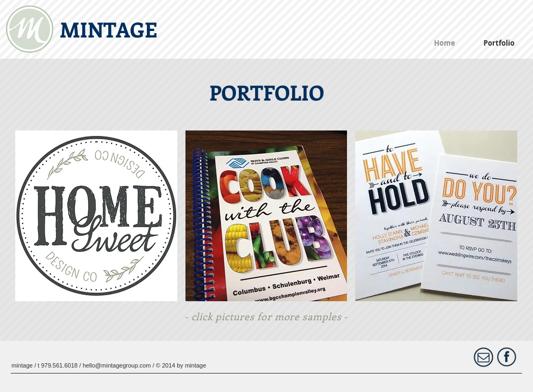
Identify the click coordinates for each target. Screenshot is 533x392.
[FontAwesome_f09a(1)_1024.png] (507, 357)
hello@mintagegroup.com (117, 365)
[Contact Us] (483, 357)
